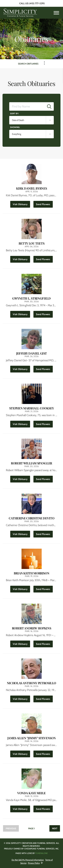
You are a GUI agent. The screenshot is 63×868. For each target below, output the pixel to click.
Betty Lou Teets (32, 243)
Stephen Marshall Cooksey (32, 408)
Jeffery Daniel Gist (32, 353)
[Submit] (49, 106)
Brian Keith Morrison (32, 573)
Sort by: (14, 113)
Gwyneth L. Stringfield (31, 298)
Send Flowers (44, 203)
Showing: (15, 127)
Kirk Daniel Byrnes (32, 188)
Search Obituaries (28, 64)
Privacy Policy (34, 863)
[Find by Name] (27, 106)
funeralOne (41, 853)
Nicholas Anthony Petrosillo (32, 683)
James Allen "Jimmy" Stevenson (32, 738)
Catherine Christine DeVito (32, 518)
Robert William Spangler (32, 463)
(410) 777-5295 (37, 3)
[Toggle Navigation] (44, 63)
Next (55, 828)
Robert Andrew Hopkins (32, 628)
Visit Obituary (21, 203)
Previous (11, 828)
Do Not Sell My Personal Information (28, 860)
